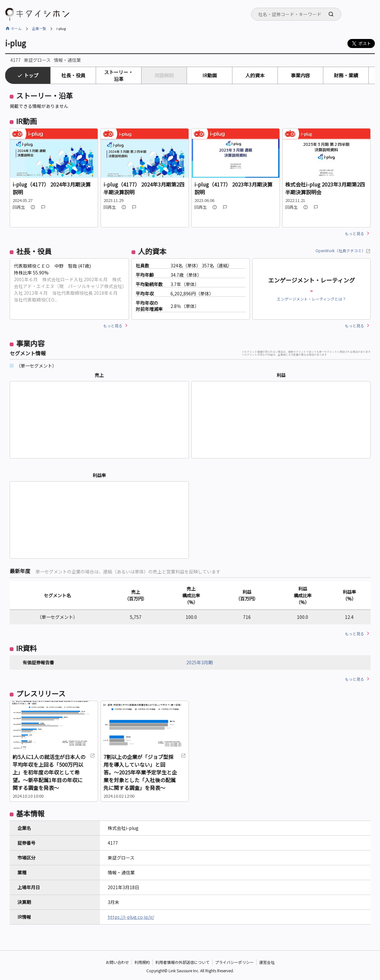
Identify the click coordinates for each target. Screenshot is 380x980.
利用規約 (142, 962)
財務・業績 (346, 75)
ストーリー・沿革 (119, 75)
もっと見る (355, 233)
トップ (31, 75)
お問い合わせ (117, 962)
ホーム (16, 28)
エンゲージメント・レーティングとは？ (312, 299)
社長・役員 (73, 75)
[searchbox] (298, 14)
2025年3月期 (200, 662)
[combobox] (296, 14)
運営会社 (267, 962)
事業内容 (300, 75)
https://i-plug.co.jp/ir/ (131, 917)
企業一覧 (39, 28)
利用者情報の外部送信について (182, 962)
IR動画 (210, 75)
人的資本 (255, 75)
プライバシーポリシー (234, 962)
